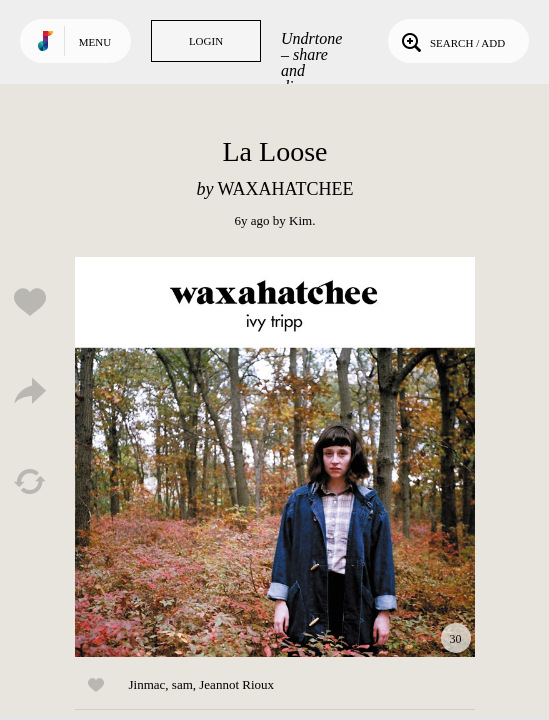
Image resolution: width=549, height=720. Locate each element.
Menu (95, 42)
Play (275, 457)
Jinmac (147, 684)
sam (182, 684)
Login (206, 41)
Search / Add (451, 41)
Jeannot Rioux (236, 684)
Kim (300, 220)
